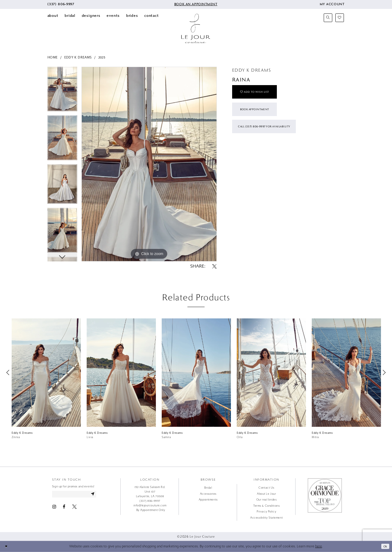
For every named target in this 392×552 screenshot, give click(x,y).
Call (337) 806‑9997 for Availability (269, 134)
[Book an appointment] (195, 4)
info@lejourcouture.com (150, 505)
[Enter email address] (78, 495)
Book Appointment (258, 114)
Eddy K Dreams (78, 57)
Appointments (208, 500)
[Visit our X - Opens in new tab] (74, 508)
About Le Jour (266, 494)
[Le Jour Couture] (196, 28)
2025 (102, 57)
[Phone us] (61, 4)
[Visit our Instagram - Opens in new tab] (54, 508)
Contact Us (266, 488)
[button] (332, 4)
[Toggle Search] (328, 18)
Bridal (208, 488)
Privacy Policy (266, 512)
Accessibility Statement (266, 518)
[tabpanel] (62, 91)
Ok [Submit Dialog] (384, 546)
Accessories (208, 494)
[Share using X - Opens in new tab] (214, 267)
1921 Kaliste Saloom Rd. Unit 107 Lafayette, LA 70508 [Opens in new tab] (150, 492)
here (318, 546)
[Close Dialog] (7, 546)
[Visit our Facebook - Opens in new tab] (64, 508)
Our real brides (266, 500)
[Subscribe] (99, 495)
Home (53, 57)
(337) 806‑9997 (150, 501)
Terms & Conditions (266, 506)
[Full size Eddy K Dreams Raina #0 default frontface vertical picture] (149, 164)
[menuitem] (61, 4)
